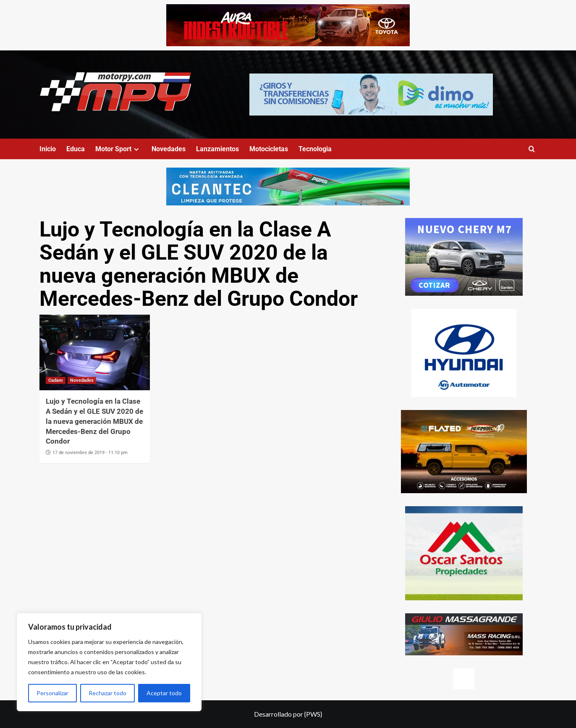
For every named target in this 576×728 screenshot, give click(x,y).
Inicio (48, 149)
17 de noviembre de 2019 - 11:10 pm (90, 453)
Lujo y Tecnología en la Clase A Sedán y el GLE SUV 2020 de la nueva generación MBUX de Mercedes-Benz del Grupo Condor (94, 421)
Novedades (169, 149)
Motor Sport (118, 149)
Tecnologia (315, 149)
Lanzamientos (217, 149)
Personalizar (52, 693)
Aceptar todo (164, 693)
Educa (76, 149)
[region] (109, 662)
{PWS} (313, 714)
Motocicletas (269, 149)
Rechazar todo (107, 693)
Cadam (56, 380)
